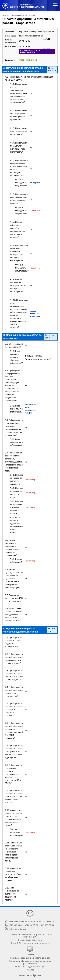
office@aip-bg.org (18, 929)
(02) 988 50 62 (16, 925)
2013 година (30, 15)
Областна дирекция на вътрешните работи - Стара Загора (28, 21)
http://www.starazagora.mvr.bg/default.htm (37, 32)
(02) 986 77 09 (47, 925)
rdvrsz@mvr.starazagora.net (31, 36)
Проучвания (17, 15)
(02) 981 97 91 (32, 925)
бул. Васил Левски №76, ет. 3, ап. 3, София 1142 (32, 921)
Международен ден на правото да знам (30, 958)
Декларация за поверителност (34, 943)
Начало (5, 15)
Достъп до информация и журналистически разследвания (30, 962)
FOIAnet (30, 970)
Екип (14, 943)
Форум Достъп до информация (30, 966)
